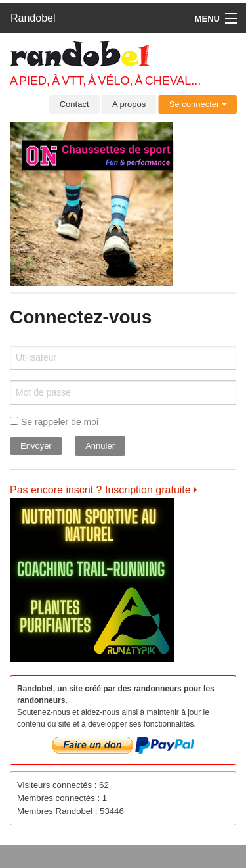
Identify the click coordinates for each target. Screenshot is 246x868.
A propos (129, 104)
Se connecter (198, 104)
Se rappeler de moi (54, 422)
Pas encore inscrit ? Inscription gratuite (104, 490)
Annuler (100, 446)
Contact (74, 104)
